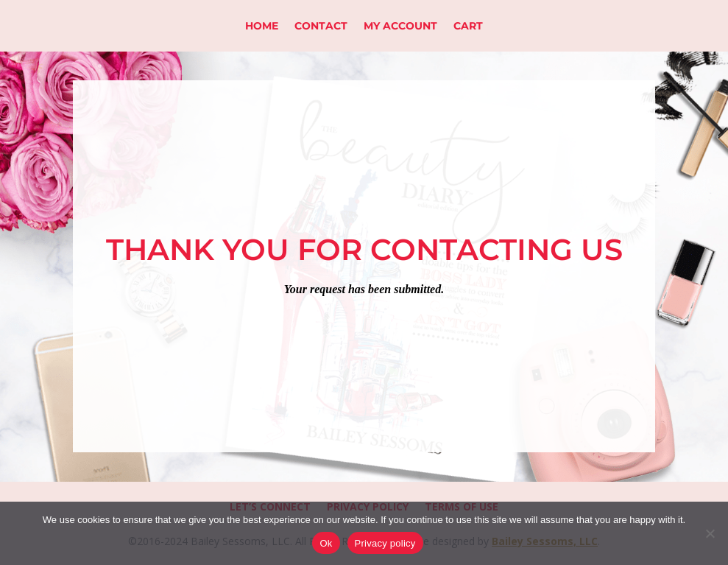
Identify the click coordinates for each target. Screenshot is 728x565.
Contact (321, 27)
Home (262, 27)
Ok (326, 543)
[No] (710, 533)
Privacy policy (385, 543)
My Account (400, 27)
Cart (468, 27)
